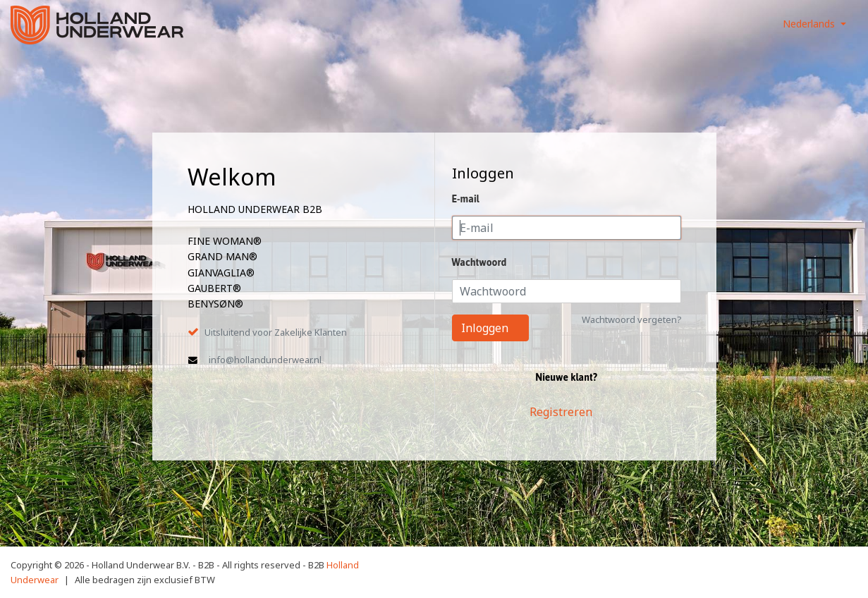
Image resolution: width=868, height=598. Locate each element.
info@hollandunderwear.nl (265, 360)
